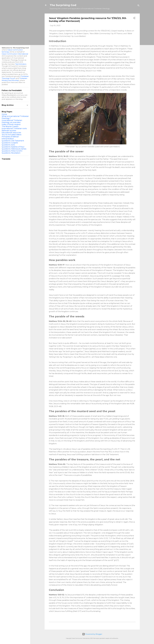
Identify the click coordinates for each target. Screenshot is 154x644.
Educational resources (11, 133)
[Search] (138, 6)
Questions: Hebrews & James (14, 149)
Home (4, 114)
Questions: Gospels (10, 143)
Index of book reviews (11, 124)
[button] (134, 18)
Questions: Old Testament (13, 141)
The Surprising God (63, 5)
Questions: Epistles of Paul (13, 147)
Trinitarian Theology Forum (15, 77)
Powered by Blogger (92, 634)
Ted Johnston (21, 64)
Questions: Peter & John (12, 151)
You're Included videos (11, 135)
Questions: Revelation (11, 153)
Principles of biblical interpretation (10, 138)
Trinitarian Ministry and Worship (14, 79)
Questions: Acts (8, 145)
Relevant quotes (9, 131)
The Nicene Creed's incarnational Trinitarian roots (14, 127)
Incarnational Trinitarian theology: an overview (12, 121)
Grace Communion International (15, 54)
